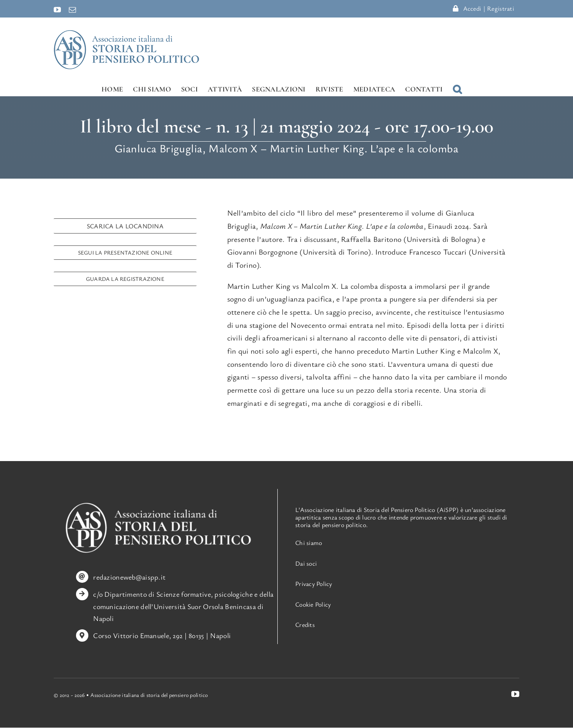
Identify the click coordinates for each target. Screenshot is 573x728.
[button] (457, 89)
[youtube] (515, 694)
